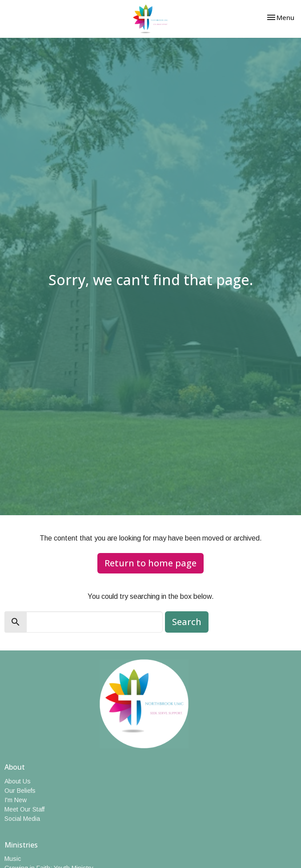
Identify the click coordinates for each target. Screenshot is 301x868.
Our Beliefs (20, 791)
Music (13, 859)
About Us (18, 781)
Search (187, 622)
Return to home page (150, 563)
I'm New (16, 800)
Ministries (21, 845)
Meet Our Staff (24, 809)
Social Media (22, 819)
